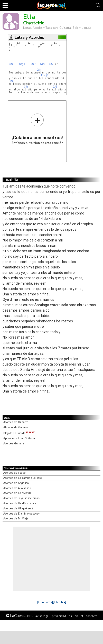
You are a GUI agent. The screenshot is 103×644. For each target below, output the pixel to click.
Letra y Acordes (29, 38)
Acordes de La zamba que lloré (23, 478)
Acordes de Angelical (16, 483)
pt (82, 616)
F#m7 (33, 64)
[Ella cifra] (59, 602)
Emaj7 (21, 64)
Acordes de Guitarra (16, 422)
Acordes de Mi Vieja (16, 519)
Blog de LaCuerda (19, 433)
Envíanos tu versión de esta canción (37, 129)
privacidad (59, 616)
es (70, 616)
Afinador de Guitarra (16, 427)
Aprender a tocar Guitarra (19, 438)
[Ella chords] (45, 602)
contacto (92, 616)
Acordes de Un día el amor (20, 503)
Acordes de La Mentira (17, 493)
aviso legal (42, 616)
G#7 (51, 64)
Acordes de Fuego (14, 473)
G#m (42, 64)
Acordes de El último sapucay (21, 514)
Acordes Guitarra (14, 444)
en (76, 616)
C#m (11, 64)
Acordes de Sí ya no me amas (21, 498)
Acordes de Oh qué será (18, 508)
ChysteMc (34, 23)
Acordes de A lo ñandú (17, 488)
